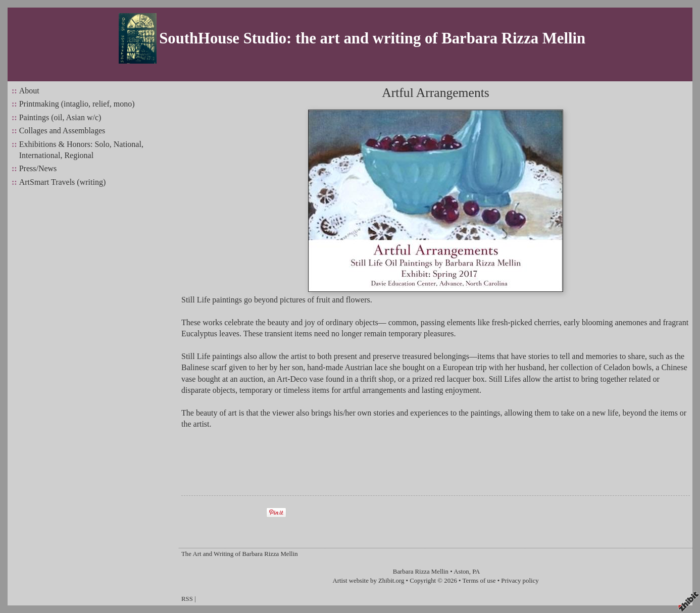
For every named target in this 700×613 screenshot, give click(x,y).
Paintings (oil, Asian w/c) (60, 117)
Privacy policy (520, 581)
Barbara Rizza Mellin (421, 572)
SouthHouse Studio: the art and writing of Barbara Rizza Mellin (372, 38)
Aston (461, 572)
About (29, 91)
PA (476, 572)
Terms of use (479, 581)
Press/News (38, 168)
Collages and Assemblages (62, 131)
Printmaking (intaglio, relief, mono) (77, 104)
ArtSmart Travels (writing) (63, 182)
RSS (187, 599)
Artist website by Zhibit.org (368, 581)
